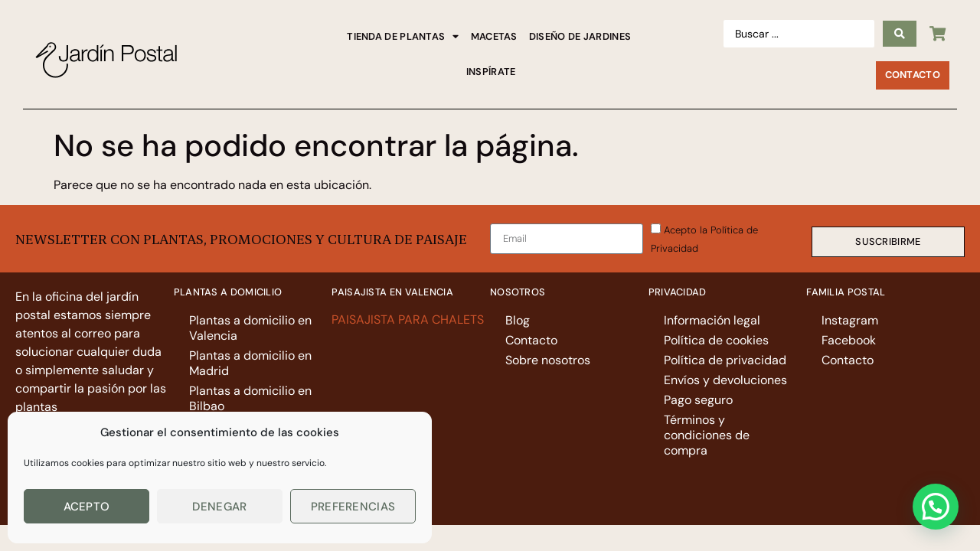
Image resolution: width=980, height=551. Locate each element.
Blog (518, 320)
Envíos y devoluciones (725, 380)
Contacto (531, 340)
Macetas (494, 36)
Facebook (849, 340)
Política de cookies (716, 340)
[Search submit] (900, 34)
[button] (936, 507)
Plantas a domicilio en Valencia (250, 328)
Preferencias (353, 507)
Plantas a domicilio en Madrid (250, 363)
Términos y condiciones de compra (707, 435)
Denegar (219, 507)
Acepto (87, 507)
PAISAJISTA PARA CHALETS (409, 320)
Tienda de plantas (403, 37)
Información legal (712, 320)
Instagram (850, 320)
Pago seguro (698, 400)
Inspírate (491, 72)
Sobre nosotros (548, 360)
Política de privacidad (725, 360)
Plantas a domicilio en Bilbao (250, 398)
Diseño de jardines (580, 36)
